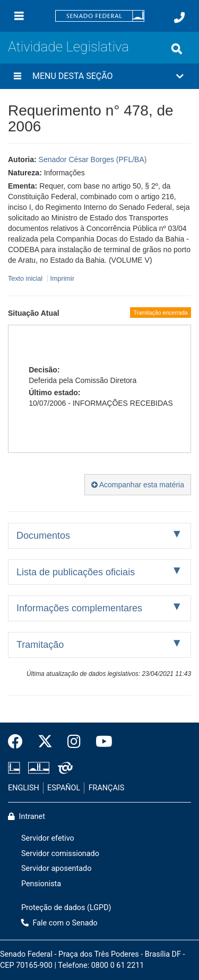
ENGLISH (24, 788)
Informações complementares (79, 608)
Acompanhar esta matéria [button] (138, 485)
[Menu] (19, 16)
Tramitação (40, 645)
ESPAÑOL (64, 788)
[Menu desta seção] (18, 76)
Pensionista (41, 884)
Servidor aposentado (56, 868)
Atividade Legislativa (68, 47)
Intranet (27, 817)
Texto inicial (26, 279)
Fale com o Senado (59, 923)
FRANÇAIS (107, 788)
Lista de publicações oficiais (76, 572)
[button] (99, 76)
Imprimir (62, 279)
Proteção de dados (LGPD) (66, 908)
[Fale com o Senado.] (179, 17)
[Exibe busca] (177, 49)
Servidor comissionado (60, 854)
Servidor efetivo (48, 838)
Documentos (43, 536)
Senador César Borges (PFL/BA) (93, 159)
